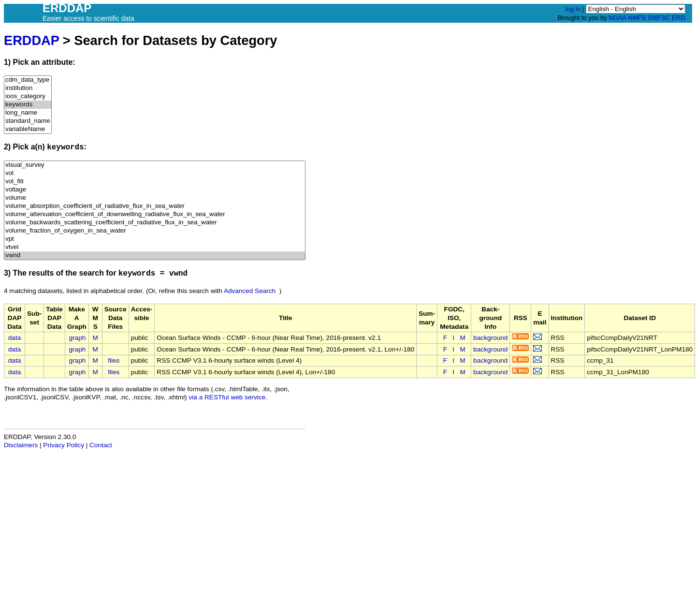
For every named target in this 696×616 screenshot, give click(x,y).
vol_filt (155, 182)
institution (28, 88)
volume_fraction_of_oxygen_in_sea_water (155, 231)
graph (78, 338)
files (114, 360)
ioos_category (28, 96)
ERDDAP (31, 40)
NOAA (617, 18)
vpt (155, 239)
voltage (155, 190)
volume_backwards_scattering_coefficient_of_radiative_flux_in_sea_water (155, 223)
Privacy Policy (64, 445)
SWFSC (659, 18)
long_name (28, 113)
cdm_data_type (28, 80)
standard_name (28, 121)
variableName (28, 129)
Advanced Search (250, 291)
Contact (101, 445)
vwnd (155, 256)
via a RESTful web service (227, 397)
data (14, 338)
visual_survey (155, 165)
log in (573, 9)
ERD (678, 18)
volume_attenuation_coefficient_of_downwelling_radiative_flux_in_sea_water (155, 214)
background (490, 338)
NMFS (637, 18)
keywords (28, 105)
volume (155, 198)
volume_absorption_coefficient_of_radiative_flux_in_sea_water (155, 206)
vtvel (155, 247)
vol (155, 173)
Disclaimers (21, 445)
